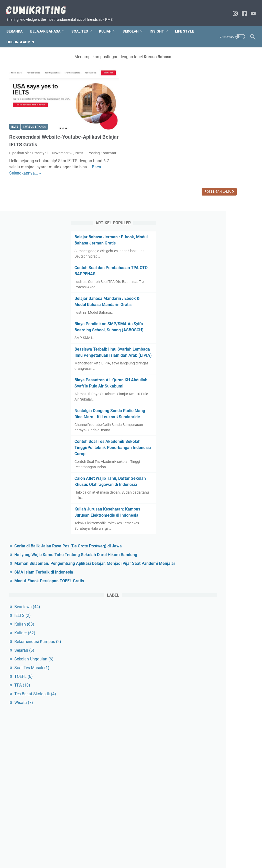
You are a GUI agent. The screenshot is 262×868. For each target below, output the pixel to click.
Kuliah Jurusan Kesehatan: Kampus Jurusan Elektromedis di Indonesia (219, 415)
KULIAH (108, 24)
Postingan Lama (153, 181)
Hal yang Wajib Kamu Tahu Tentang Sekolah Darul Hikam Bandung (223, 472)
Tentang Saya (98, 850)
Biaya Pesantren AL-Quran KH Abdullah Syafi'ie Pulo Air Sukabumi (220, 255)
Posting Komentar (59, 136)
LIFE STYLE (19, 35)
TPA (203, 640)
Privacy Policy (178, 850)
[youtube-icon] (250, 10)
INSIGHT (160, 24)
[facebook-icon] (241, 10)
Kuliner (206, 588)
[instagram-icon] (232, 10)
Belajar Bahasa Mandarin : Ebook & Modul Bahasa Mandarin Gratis (218, 149)
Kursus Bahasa (35, 104)
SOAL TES (83, 24)
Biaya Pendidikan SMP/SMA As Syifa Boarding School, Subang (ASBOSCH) (220, 181)
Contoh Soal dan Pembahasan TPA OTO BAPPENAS (215, 112)
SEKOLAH (133, 24)
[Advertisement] (221, 747)
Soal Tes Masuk (213, 622)
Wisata (205, 657)
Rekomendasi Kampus (219, 596)
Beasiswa (208, 561)
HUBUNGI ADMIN (50, 35)
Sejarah (205, 605)
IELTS (15, 104)
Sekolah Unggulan (215, 614)
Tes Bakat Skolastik (216, 649)
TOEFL (204, 631)
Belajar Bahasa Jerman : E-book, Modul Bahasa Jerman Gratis (220, 75)
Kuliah (205, 579)
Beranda (17, 24)
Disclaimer (154, 850)
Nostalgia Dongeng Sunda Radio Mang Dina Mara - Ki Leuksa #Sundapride (219, 292)
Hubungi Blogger (127, 850)
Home (77, 850)
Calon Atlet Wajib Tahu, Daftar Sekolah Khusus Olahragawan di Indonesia (218, 378)
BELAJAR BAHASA (48, 24)
